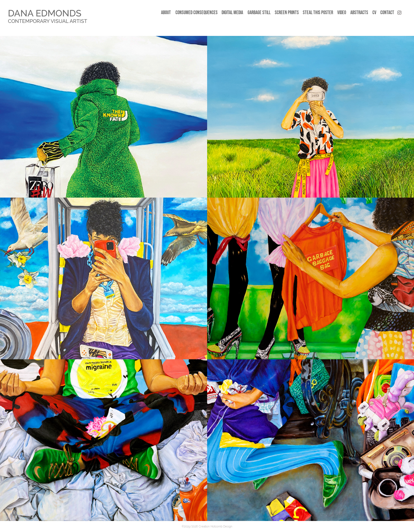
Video (342, 12)
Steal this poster (318, 12)
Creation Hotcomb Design (215, 526)
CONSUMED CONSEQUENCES (197, 12)
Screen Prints (287, 12)
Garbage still (259, 12)
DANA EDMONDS (45, 13)
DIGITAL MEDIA (232, 12)
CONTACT (387, 12)
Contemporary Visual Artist (48, 21)
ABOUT (166, 12)
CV (374, 12)
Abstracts (359, 12)
